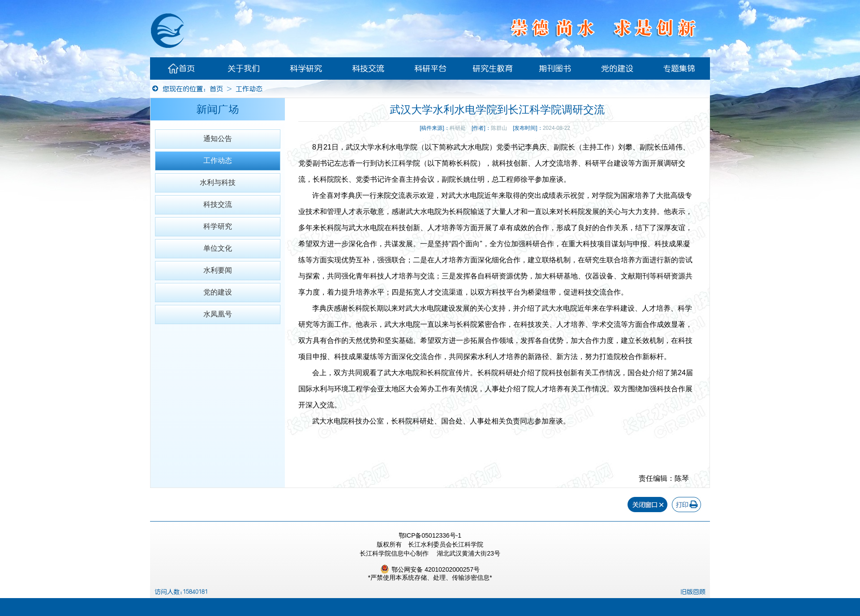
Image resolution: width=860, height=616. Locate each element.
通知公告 (218, 139)
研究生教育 (493, 68)
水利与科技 (218, 182)
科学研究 (306, 68)
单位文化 (218, 248)
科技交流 (368, 68)
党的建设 (617, 68)
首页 (181, 68)
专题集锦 (679, 68)
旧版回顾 (693, 592)
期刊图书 (555, 68)
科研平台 (430, 68)
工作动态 (249, 89)
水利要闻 (218, 270)
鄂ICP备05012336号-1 (430, 535)
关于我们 (244, 68)
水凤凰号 (218, 314)
